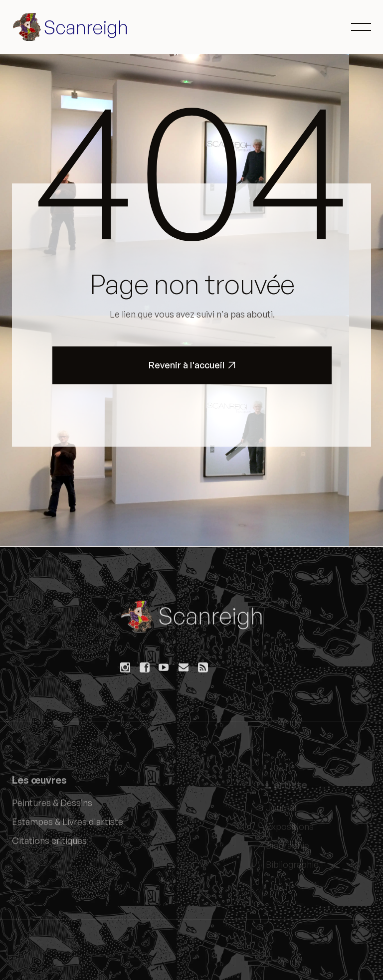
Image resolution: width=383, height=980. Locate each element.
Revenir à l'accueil (192, 365)
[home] (72, 27)
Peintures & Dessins (52, 807)
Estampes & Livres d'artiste (68, 825)
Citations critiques (49, 844)
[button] (361, 27)
